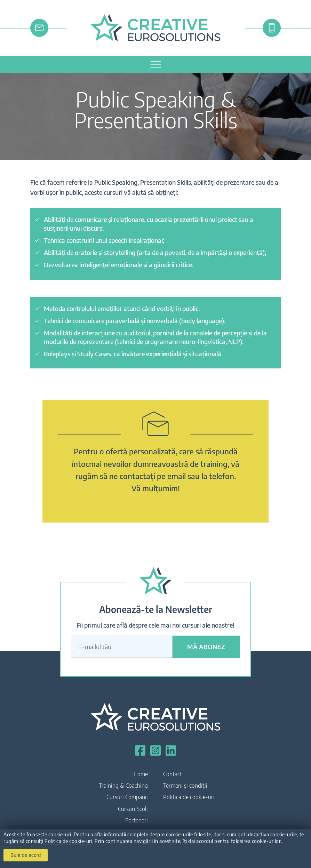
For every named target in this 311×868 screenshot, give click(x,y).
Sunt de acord (26, 855)
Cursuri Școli (133, 809)
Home (141, 774)
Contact (173, 774)
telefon (222, 476)
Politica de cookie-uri (68, 841)
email (177, 476)
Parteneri (137, 820)
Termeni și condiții (185, 786)
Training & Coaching (123, 786)
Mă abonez (206, 647)
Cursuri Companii (127, 797)
